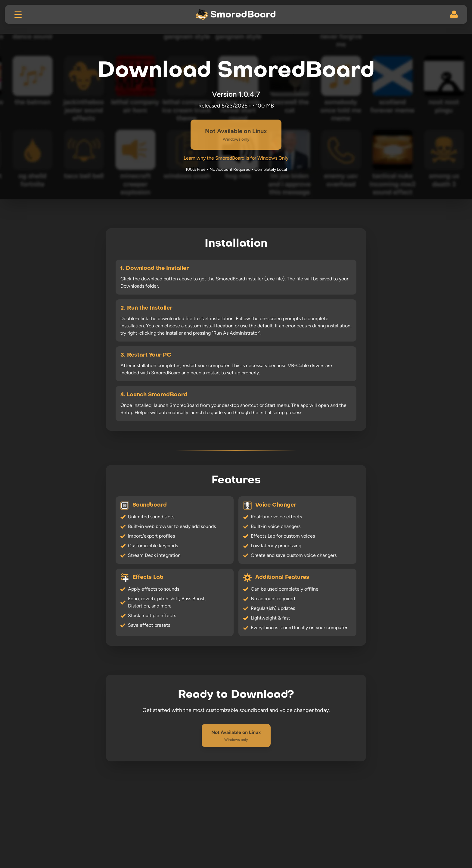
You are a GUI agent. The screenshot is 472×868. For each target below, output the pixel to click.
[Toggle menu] (18, 14)
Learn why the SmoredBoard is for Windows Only (236, 158)
